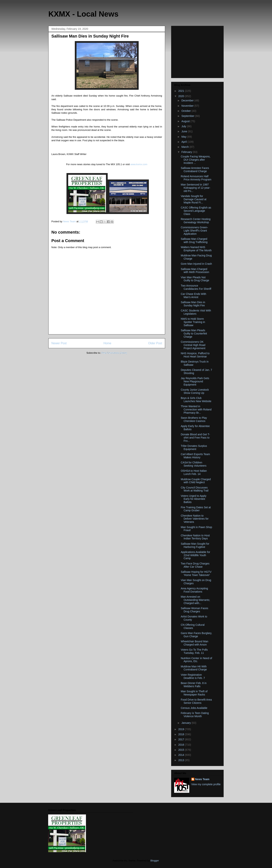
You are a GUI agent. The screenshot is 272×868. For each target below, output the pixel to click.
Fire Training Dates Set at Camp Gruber (196, 509)
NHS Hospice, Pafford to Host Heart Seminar (195, 355)
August (186, 121)
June (185, 131)
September (188, 116)
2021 (182, 91)
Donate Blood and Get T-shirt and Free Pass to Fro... (195, 438)
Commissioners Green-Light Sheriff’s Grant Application (194, 231)
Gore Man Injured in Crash (196, 264)
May (184, 137)
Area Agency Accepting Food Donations (194, 590)
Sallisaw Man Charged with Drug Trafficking (194, 240)
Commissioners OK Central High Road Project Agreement (193, 345)
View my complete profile (206, 784)
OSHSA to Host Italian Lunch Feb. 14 (194, 472)
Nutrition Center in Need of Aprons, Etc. (196, 660)
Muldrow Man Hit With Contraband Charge (194, 668)
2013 (182, 760)
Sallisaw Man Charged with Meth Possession (195, 271)
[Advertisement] (198, 51)
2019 (182, 729)
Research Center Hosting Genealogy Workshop (196, 221)
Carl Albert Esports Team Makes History (195, 456)
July (184, 126)
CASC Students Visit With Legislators (196, 312)
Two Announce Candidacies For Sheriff (196, 287)
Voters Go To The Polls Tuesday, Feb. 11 (194, 651)
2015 (182, 750)
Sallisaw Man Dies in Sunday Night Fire (193, 304)
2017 (182, 739)
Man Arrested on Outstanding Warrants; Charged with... (195, 600)
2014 (182, 755)
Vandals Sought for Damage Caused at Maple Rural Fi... (194, 199)
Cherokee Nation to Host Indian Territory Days (195, 537)
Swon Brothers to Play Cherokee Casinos (194, 419)
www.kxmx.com (139, 164)
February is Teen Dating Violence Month (195, 715)
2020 (182, 96)
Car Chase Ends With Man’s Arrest (194, 296)
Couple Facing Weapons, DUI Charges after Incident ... (196, 160)
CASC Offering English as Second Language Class (196, 211)
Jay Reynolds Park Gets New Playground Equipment (195, 381)
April (184, 142)
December (188, 100)
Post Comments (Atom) (114, 353)
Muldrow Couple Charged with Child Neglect (196, 481)
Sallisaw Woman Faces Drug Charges (194, 610)
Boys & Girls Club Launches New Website (196, 400)
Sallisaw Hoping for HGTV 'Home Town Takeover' (196, 573)
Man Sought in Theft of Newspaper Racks (194, 693)
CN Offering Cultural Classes (193, 626)
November (188, 106)
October (186, 111)
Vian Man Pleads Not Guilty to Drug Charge (195, 279)
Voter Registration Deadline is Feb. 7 (193, 676)
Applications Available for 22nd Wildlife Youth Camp (195, 555)
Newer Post (59, 343)
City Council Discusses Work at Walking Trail (195, 489)
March (185, 147)
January (186, 723)
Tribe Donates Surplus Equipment (194, 447)
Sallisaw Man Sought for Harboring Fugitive (195, 545)
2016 (182, 745)
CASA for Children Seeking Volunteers (194, 464)
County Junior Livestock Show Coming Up (195, 391)
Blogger (155, 861)
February (187, 152)
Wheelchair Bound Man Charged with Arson (195, 643)
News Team (202, 779)
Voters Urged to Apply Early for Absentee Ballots (194, 499)
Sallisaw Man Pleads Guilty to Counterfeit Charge (194, 334)
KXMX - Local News (83, 14)
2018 (182, 734)
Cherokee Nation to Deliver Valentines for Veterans (195, 519)
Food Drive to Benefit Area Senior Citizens (196, 701)
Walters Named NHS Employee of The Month (196, 249)
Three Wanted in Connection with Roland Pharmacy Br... (196, 409)
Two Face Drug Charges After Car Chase (195, 565)
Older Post (155, 343)
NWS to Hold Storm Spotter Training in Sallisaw (193, 322)
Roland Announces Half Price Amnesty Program (196, 178)
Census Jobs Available (194, 708)
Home (107, 343)
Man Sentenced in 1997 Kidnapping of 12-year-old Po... (196, 188)
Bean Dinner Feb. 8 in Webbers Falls (194, 685)
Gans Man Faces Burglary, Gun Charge (196, 635)
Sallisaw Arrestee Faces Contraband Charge (195, 170)
